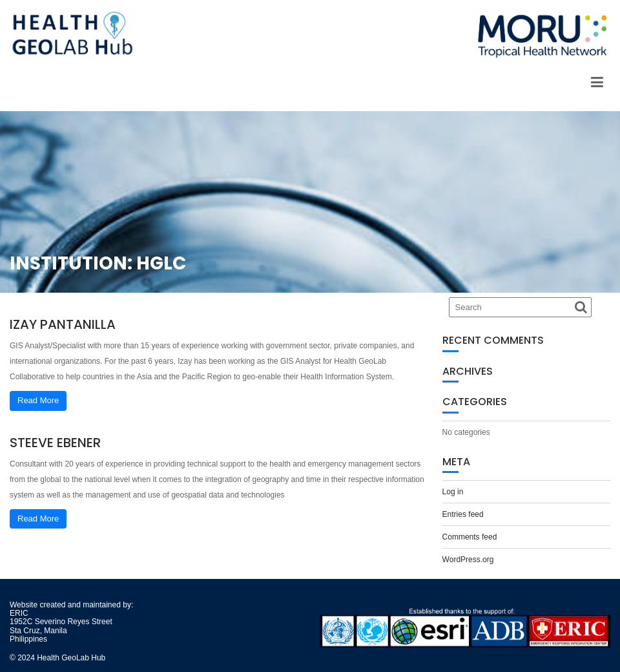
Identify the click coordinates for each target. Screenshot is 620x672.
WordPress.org (468, 560)
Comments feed (470, 537)
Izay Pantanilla (63, 324)
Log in (453, 492)
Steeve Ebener (55, 443)
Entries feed (463, 514)
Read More (38, 400)
